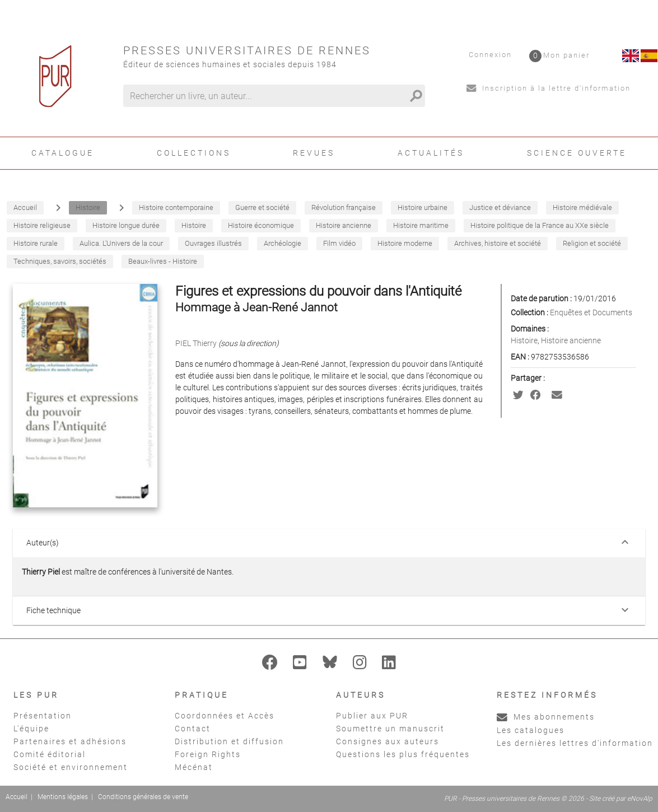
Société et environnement (71, 767)
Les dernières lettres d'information (575, 743)
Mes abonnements (546, 717)
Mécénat (194, 767)
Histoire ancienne (571, 340)
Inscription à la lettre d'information (549, 88)
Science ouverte (577, 153)
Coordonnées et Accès (225, 716)
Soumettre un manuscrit (390, 729)
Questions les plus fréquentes (403, 754)
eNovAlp (640, 799)
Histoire (524, 340)
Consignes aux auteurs (388, 741)
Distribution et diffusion (229, 741)
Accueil (17, 797)
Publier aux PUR (372, 716)
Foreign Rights (208, 754)
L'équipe (31, 729)
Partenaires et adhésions (70, 741)
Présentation (43, 716)
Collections (194, 153)
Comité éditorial (50, 754)
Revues (314, 153)
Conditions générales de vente (143, 797)
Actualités (431, 153)
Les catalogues (531, 730)
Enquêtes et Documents (591, 312)
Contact (193, 729)
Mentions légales (63, 797)
